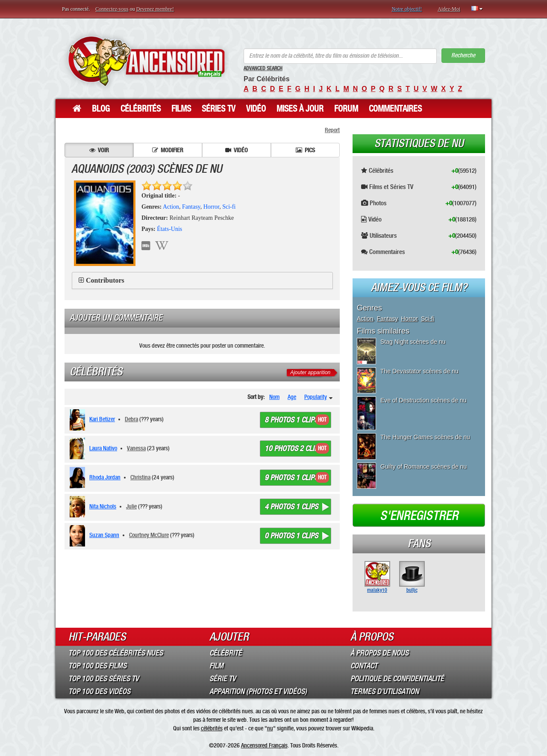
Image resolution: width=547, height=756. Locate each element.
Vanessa (136, 448)
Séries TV (219, 109)
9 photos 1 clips (291, 478)
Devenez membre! (155, 9)
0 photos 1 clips (291, 536)
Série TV (223, 679)
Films (181, 109)
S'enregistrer (419, 516)
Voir (99, 150)
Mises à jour (300, 109)
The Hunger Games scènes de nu (425, 437)
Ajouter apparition (310, 372)
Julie (131, 506)
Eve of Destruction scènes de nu (423, 400)
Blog (101, 109)
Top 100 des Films (97, 666)
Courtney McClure (149, 535)
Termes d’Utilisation (385, 691)
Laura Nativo (103, 448)
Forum (346, 109)
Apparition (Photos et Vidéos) (258, 691)
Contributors (105, 280)
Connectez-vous (112, 9)
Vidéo (256, 109)
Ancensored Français (264, 745)
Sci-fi (229, 207)
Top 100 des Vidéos (99, 691)
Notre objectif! (407, 9)
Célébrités (141, 109)
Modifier (168, 150)
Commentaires (395, 109)
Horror (212, 207)
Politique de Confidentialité (397, 679)
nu (270, 728)
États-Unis (169, 229)
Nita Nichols (103, 506)
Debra (131, 419)
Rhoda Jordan (105, 477)
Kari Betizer (102, 419)
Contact (364, 666)
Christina (140, 477)
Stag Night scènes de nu (413, 342)
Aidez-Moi (449, 9)
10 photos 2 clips (293, 449)
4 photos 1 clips (291, 507)
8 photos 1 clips (291, 420)
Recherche (463, 55)
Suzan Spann (104, 535)
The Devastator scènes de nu (419, 371)
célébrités (212, 728)
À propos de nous (379, 653)
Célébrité (226, 653)
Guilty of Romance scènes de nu (423, 467)
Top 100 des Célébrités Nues (116, 653)
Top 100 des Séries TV (104, 679)
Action (171, 207)
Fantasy (191, 207)
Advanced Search (263, 68)
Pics (305, 150)
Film (216, 666)
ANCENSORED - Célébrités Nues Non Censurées (146, 61)
